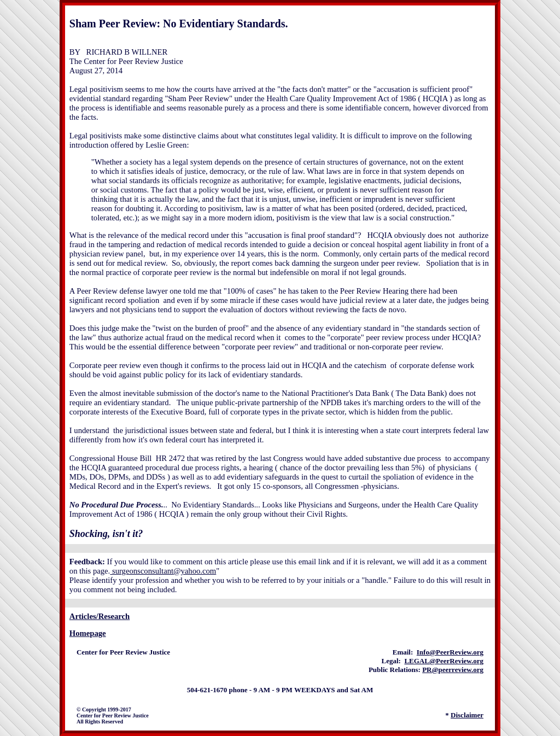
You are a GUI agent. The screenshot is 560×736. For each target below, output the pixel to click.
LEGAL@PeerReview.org (444, 661)
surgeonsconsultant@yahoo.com (163, 571)
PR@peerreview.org (453, 670)
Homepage (88, 633)
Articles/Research (100, 616)
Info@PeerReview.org (450, 652)
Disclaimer (467, 715)
